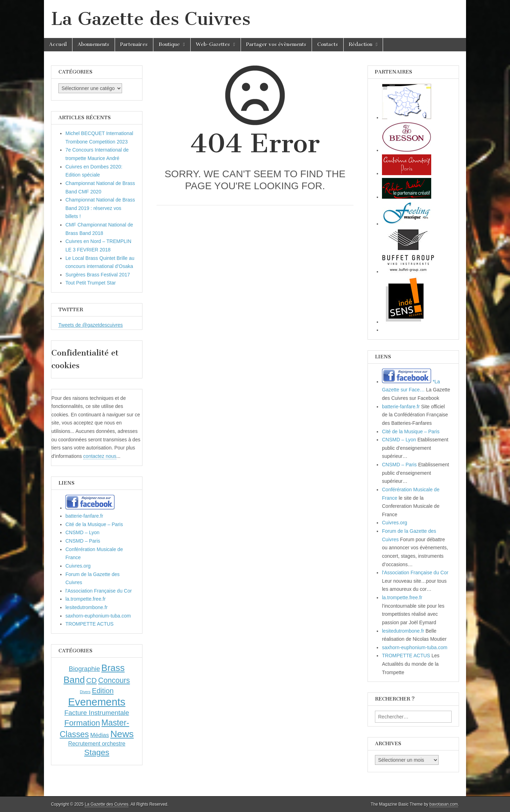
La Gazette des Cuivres (151, 19)
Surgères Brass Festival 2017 (98, 275)
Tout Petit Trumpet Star (91, 283)
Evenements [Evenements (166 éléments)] (97, 702)
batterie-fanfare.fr (84, 516)
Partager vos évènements (276, 44)
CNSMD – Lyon (82, 532)
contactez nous (100, 456)
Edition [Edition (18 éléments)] (103, 691)
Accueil (58, 44)
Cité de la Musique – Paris (94, 524)
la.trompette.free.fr (85, 599)
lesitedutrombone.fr (87, 607)
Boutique (169, 44)
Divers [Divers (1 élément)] (85, 692)
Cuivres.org (78, 566)
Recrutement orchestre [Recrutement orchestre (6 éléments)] (97, 744)
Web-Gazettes (213, 44)
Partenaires (134, 44)
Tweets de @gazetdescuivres (91, 325)
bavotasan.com (444, 804)
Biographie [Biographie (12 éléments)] (85, 669)
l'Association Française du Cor (99, 591)
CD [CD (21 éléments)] (91, 680)
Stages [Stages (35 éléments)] (97, 752)
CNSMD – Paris (83, 541)
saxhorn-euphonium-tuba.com (98, 616)
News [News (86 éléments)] (122, 734)
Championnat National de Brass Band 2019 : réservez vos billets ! (100, 208)
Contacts (328, 44)
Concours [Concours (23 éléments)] (114, 680)
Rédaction (361, 44)
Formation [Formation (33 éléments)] (82, 723)
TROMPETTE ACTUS (90, 624)
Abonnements (94, 44)
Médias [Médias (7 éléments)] (100, 735)
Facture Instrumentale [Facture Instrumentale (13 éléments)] (97, 713)
